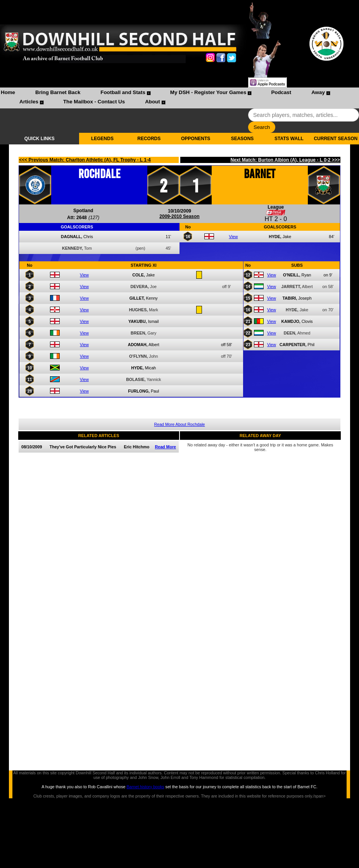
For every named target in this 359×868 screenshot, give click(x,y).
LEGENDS (102, 139)
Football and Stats (123, 92)
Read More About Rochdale (180, 424)
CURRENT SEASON (336, 139)
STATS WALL (289, 139)
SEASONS (242, 139)
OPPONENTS (196, 139)
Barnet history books (145, 787)
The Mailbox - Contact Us (94, 102)
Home (8, 92)
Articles (29, 102)
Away (318, 92)
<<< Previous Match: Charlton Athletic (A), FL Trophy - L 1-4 (85, 160)
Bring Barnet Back (58, 92)
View (233, 237)
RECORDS (149, 139)
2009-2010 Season (179, 216)
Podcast (281, 92)
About (153, 102)
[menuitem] (8, 93)
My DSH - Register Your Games (208, 92)
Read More (166, 447)
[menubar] (179, 98)
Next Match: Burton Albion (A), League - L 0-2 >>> (285, 160)
